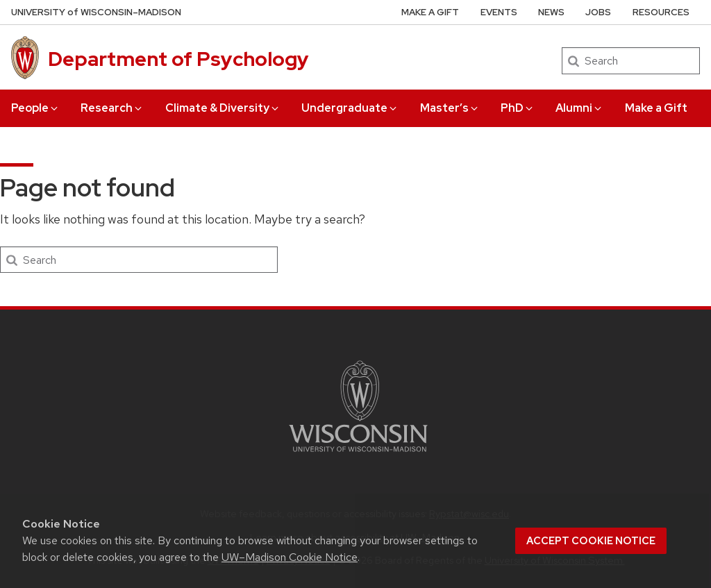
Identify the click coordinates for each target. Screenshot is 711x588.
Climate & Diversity (223, 108)
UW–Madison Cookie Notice (290, 557)
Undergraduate (350, 108)
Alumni (579, 108)
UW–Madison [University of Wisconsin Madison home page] (96, 12)
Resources (661, 12)
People (35, 108)
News (551, 12)
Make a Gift (656, 108)
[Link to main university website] (358, 454)
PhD (518, 108)
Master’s (450, 108)
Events (499, 12)
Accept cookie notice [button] (591, 541)
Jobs (598, 12)
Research (112, 108)
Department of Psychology (178, 59)
